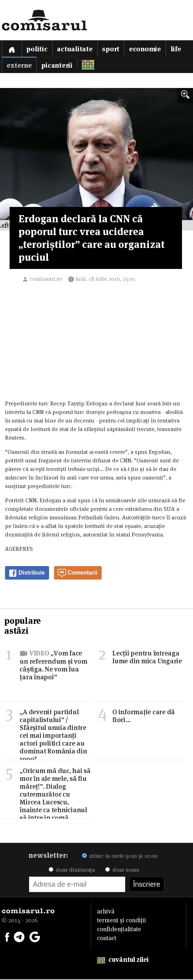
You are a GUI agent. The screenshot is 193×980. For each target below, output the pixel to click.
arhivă (106, 912)
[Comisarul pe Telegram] (19, 937)
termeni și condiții (122, 921)
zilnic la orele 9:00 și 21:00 (120, 857)
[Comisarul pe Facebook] (7, 937)
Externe (19, 66)
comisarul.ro (46, 279)
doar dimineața (72, 870)
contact (107, 939)
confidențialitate (119, 930)
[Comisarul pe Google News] (35, 937)
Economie (145, 49)
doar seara (122, 870)
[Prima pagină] (12, 49)
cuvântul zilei (123, 960)
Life (176, 49)
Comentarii (77, 574)
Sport (111, 49)
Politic (37, 49)
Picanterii (57, 66)
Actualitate (75, 49)
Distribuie (27, 574)
